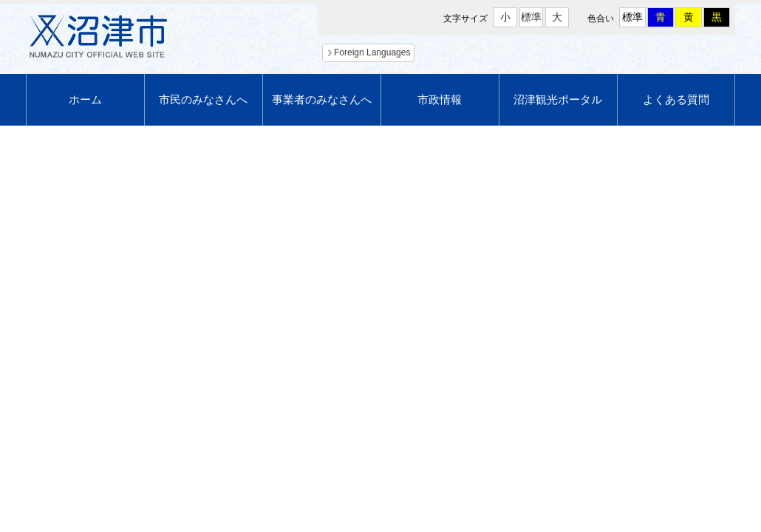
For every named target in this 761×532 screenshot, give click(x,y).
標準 (531, 17)
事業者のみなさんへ (322, 99)
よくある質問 (676, 99)
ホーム (85, 99)
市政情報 (440, 99)
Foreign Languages (372, 52)
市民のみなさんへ (203, 99)
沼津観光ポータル (558, 99)
